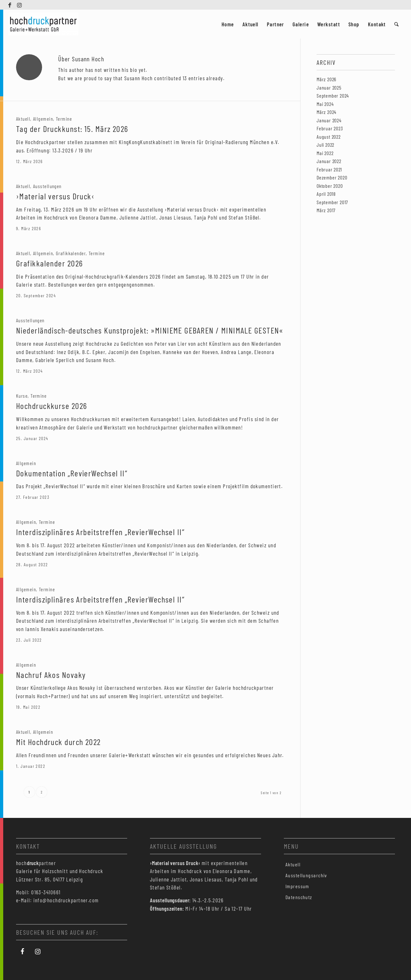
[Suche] (396, 24)
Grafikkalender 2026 (49, 263)
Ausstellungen (47, 186)
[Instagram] (38, 952)
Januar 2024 (329, 120)
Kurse (22, 396)
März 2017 (326, 210)
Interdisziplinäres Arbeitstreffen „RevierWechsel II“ (100, 532)
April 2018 (326, 194)
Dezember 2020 (332, 177)
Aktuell (23, 119)
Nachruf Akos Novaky (51, 675)
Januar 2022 (329, 161)
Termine (64, 119)
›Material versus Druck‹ (55, 196)
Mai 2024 (325, 104)
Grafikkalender (71, 253)
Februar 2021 (329, 169)
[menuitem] (228, 24)
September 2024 (333, 95)
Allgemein (43, 119)
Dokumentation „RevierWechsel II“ (72, 473)
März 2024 (327, 112)
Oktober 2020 (330, 186)
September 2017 (332, 202)
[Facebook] (22, 952)
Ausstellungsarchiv (306, 875)
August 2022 (329, 137)
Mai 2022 (325, 153)
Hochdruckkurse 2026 (52, 406)
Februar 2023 (330, 128)
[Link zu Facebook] (10, 5)
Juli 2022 (325, 145)
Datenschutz (299, 897)
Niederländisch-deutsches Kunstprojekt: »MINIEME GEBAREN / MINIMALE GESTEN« (150, 330)
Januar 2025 (329, 87)
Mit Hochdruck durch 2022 (58, 742)
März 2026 (327, 79)
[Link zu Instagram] (20, 5)
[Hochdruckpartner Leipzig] (44, 24)
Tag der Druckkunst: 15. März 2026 (72, 129)
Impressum (297, 886)
